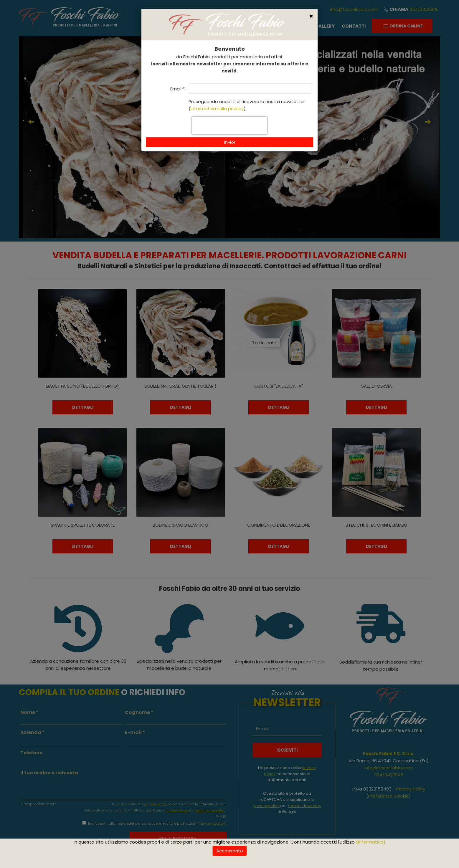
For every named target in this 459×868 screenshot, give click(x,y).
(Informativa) (371, 842)
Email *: (178, 89)
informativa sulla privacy (217, 109)
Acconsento (230, 851)
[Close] (311, 16)
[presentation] (229, 125)
